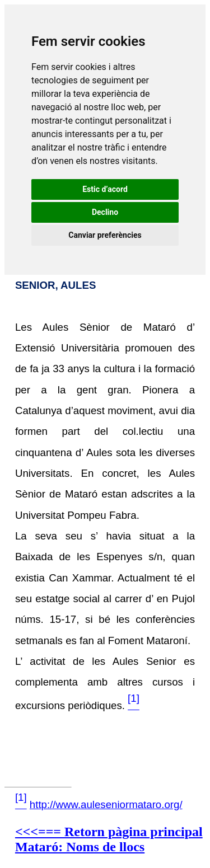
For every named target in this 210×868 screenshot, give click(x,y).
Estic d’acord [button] (105, 189)
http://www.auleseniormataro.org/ (106, 804)
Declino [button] (105, 212)
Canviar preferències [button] (105, 235)
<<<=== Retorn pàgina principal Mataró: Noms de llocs (109, 839)
